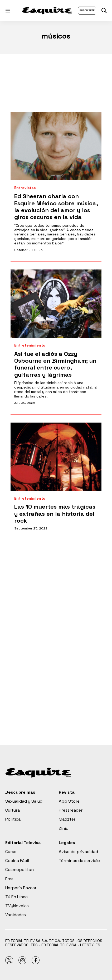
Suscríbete (87, 10)
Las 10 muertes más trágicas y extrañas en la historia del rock (55, 513)
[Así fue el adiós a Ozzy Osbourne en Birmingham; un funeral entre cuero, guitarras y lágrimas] (56, 304)
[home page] (47, 11)
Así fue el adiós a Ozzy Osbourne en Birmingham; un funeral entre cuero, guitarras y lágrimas (55, 364)
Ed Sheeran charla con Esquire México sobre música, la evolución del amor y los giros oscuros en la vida (56, 207)
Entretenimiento (30, 345)
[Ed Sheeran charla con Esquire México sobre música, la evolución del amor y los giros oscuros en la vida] (56, 146)
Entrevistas (25, 188)
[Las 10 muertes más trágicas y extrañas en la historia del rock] (56, 457)
